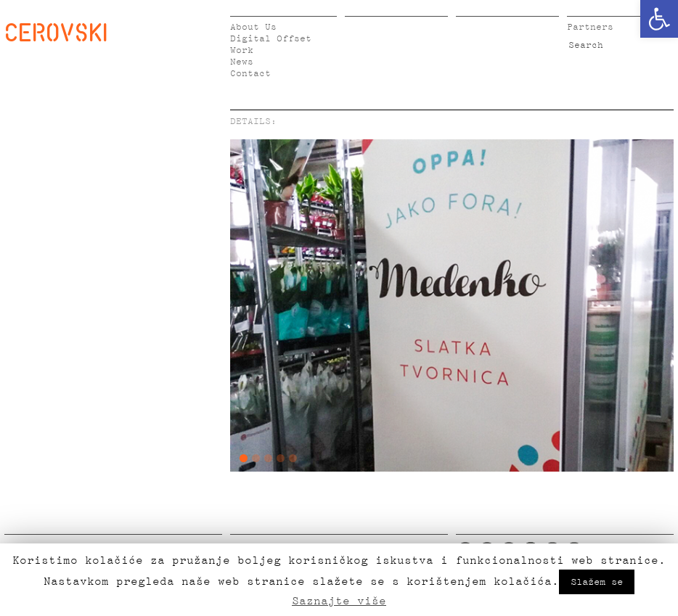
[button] (659, 19)
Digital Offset (271, 39)
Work (242, 50)
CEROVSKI (56, 32)
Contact (250, 74)
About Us (253, 27)
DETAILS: (253, 122)
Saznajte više (339, 601)
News (242, 62)
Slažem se (597, 582)
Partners (590, 27)
